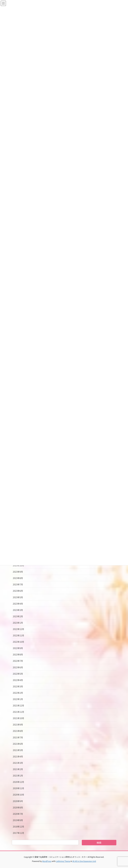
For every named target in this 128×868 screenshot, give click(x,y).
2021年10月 (19, 718)
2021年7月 (18, 737)
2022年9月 (18, 648)
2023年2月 (18, 616)
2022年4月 (18, 680)
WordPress (47, 861)
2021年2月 (18, 769)
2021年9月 (18, 725)
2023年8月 (18, 578)
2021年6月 (18, 744)
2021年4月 (18, 756)
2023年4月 (18, 604)
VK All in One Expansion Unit (84, 861)
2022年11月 (19, 635)
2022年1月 (18, 699)
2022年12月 (19, 629)
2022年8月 (18, 654)
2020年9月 (18, 801)
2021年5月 (18, 750)
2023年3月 (18, 610)
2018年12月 (19, 827)
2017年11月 (19, 833)
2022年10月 (19, 642)
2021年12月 (19, 705)
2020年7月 (18, 814)
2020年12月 (19, 782)
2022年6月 (18, 667)
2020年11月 (19, 788)
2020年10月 (19, 795)
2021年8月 (18, 731)
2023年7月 (18, 584)
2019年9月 (18, 820)
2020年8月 (18, 807)
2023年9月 (18, 572)
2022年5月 (18, 674)
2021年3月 (18, 763)
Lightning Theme (63, 861)
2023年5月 (18, 597)
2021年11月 (19, 712)
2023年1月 (18, 623)
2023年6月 (18, 591)
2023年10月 (19, 565)
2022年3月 (18, 686)
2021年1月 (18, 776)
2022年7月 (18, 661)
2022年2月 (18, 693)
